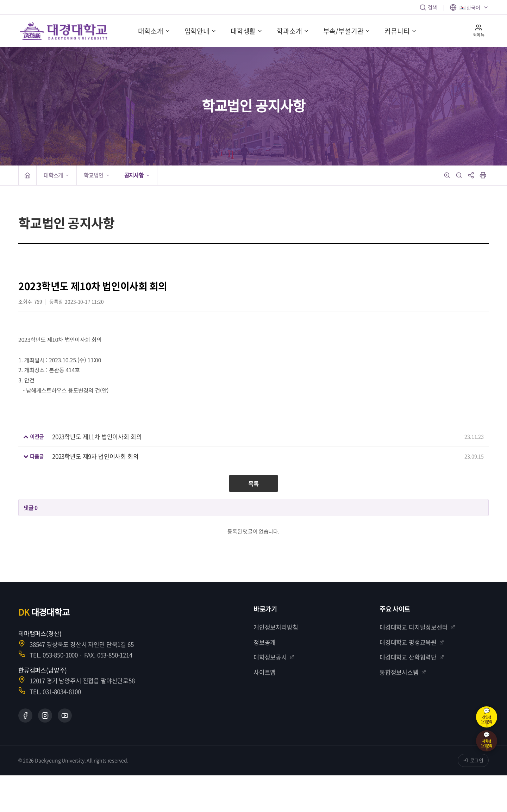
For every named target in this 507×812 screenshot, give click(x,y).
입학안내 (201, 31)
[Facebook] (25, 716)
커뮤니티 (400, 31)
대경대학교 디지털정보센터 (417, 627)
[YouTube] (65, 716)
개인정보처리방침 (276, 627)
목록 (254, 483)
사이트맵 (265, 672)
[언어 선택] (469, 7)
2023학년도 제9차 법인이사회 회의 (95, 456)
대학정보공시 (274, 657)
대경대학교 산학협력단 (412, 657)
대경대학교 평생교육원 (412, 642)
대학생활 (247, 31)
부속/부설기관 (347, 31)
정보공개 (265, 642)
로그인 (473, 760)
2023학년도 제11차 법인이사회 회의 (97, 436)
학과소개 (293, 31)
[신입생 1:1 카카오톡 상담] (487, 717)
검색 (428, 7)
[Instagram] (45, 716)
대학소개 (154, 31)
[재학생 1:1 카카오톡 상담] (487, 741)
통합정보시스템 (403, 672)
